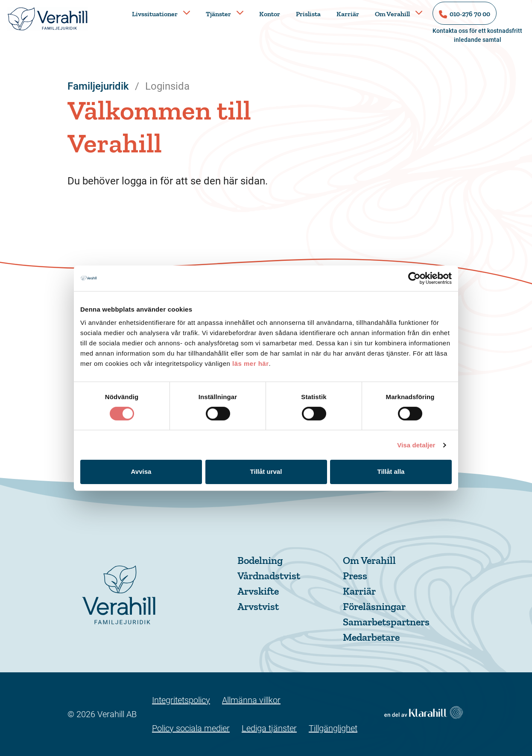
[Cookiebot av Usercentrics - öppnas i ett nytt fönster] (414, 278)
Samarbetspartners (386, 622)
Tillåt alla (391, 471)
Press (355, 576)
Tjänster (218, 14)
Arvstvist (258, 606)
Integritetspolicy (181, 700)
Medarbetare (371, 637)
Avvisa (141, 471)
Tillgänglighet (333, 728)
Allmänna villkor (251, 700)
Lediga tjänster (269, 728)
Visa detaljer (416, 445)
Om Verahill (392, 14)
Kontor (270, 14)
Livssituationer (155, 14)
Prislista (308, 14)
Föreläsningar (374, 606)
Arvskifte (258, 591)
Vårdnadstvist (269, 576)
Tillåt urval (266, 471)
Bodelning (260, 560)
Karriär (348, 14)
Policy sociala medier (191, 728)
